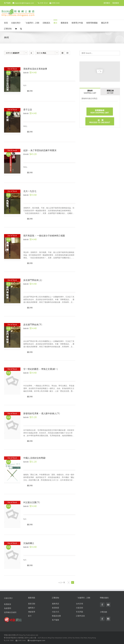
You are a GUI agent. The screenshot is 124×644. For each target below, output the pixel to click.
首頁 (6, 23)
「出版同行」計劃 (32, 23)
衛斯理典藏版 (92, 23)
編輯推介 (32, 608)
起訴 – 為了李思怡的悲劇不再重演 (40, 150)
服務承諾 (56, 604)
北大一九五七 (30, 191)
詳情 (31, 91)
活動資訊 (46, 23)
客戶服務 (56, 620)
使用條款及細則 (10, 612)
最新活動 (32, 604)
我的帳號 (116, 3)
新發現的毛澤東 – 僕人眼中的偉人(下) (42, 413)
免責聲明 (8, 608)
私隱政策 (8, 604)
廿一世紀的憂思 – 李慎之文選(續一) (41, 369)
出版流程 (80, 608)
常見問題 (80, 612)
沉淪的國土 (29, 543)
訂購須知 (8, 29)
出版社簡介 (16, 23)
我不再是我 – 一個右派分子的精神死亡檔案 (44, 236)
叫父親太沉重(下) (32, 502)
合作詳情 (80, 604)
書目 (55, 23)
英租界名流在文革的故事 (35, 69)
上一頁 (63, 582)
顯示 (41, 53)
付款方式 (56, 612)
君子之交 (28, 110)
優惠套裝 (64, 23)
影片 (30, 616)
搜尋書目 (107, 3)
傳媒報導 (32, 612)
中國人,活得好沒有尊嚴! (35, 458)
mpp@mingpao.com (37, 640)
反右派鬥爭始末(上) (33, 280)
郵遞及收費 (56, 616)
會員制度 (56, 608)
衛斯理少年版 (77, 23)
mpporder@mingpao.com (24, 3)
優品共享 (105, 23)
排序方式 (13, 53)
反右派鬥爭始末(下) (33, 325)
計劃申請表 (80, 616)
